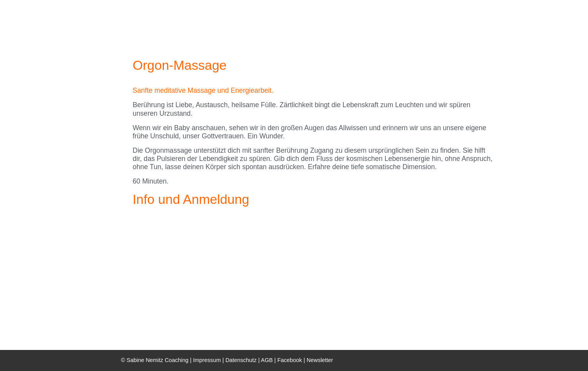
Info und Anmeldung (191, 199)
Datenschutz (241, 360)
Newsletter (320, 360)
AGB (267, 360)
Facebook (290, 360)
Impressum (207, 360)
